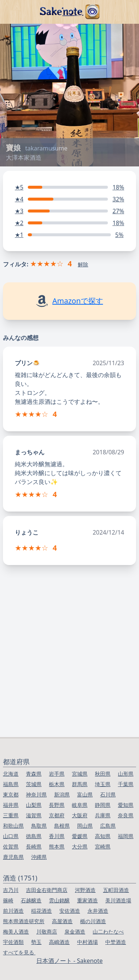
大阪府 (80, 815)
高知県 (103, 836)
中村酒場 (87, 942)
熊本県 (57, 846)
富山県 (85, 794)
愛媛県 (80, 836)
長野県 (57, 805)
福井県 (11, 805)
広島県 (108, 826)
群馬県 (80, 784)
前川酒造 (13, 911)
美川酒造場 (118, 900)
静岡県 (103, 805)
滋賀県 (34, 815)
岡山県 (85, 826)
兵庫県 (103, 815)
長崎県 (34, 846)
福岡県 (126, 836)
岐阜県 (80, 805)
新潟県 (62, 794)
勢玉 (36, 942)
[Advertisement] (69, 664)
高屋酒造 (62, 921)
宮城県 (80, 774)
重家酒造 (87, 900)
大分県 (80, 846)
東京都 (11, 794)
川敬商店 (47, 932)
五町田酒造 (116, 890)
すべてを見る (19, 952)
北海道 (11, 774)
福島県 (11, 784)
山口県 (11, 836)
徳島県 (34, 836)
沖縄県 (39, 857)
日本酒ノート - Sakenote (69, 961)
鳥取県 (39, 826)
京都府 (57, 815)
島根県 (62, 826)
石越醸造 (31, 900)
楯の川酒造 (93, 921)
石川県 (108, 794)
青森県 (34, 774)
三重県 (11, 815)
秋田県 (103, 774)
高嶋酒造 (59, 942)
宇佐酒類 (13, 942)
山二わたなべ (108, 932)
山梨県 (34, 805)
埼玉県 (103, 784)
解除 (83, 264)
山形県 (126, 774)
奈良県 (126, 815)
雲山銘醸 (59, 900)
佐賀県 (11, 846)
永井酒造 (98, 911)
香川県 (57, 836)
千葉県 (126, 784)
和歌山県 (13, 826)
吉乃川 (11, 890)
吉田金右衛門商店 (47, 890)
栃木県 (57, 784)
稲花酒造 (42, 911)
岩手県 (57, 774)
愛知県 (126, 805)
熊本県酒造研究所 (24, 921)
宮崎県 (103, 846)
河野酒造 (85, 890)
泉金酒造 (75, 932)
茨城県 (34, 784)
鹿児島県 (13, 857)
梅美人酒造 (16, 932)
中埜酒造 (116, 942)
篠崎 (8, 900)
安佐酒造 (70, 911)
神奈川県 (36, 794)
